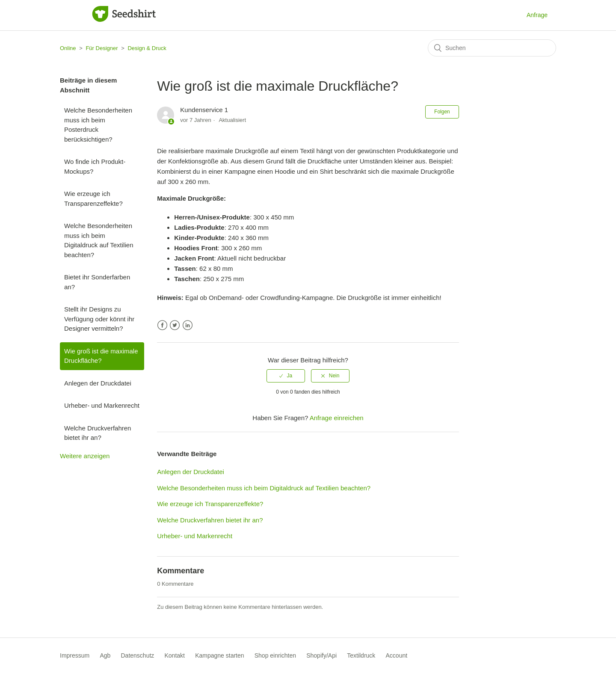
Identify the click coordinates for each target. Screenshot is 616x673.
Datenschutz (138, 655)
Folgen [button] (442, 112)
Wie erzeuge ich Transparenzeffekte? (93, 199)
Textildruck (361, 655)
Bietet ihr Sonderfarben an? (97, 282)
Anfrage (537, 15)
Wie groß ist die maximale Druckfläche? (101, 356)
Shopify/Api (321, 655)
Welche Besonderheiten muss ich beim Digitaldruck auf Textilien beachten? (99, 240)
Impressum (75, 655)
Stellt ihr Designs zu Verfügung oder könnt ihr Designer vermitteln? (99, 319)
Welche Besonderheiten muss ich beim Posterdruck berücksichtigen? (98, 125)
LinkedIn (188, 325)
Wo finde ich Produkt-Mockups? (95, 166)
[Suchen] (492, 48)
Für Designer (102, 48)
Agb (105, 655)
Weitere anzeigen (85, 456)
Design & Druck (147, 48)
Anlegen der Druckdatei (98, 383)
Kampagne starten (219, 655)
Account (397, 655)
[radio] (286, 376)
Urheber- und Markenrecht (102, 405)
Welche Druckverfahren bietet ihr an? (98, 433)
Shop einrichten (275, 655)
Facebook (162, 325)
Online (68, 48)
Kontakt (175, 655)
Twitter (175, 325)
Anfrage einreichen (337, 418)
